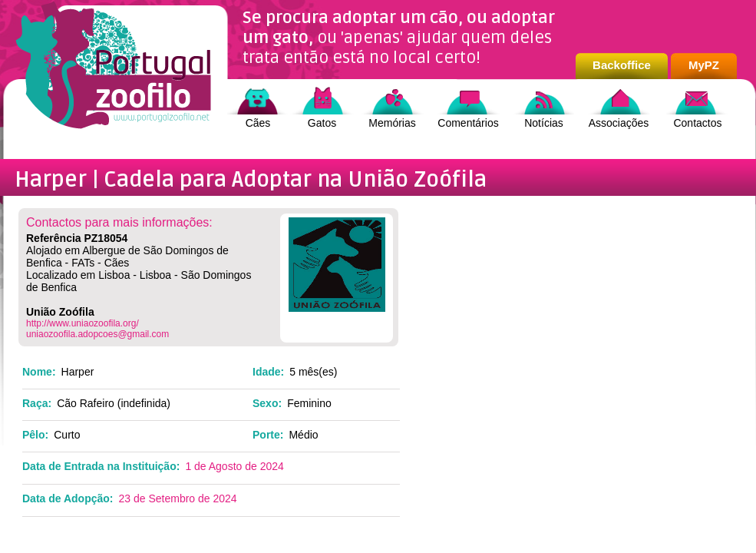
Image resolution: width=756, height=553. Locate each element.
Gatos (322, 123)
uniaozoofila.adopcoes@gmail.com (97, 334)
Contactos (697, 123)
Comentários (468, 123)
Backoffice (622, 65)
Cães (258, 123)
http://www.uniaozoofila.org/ (83, 323)
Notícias (544, 123)
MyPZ (704, 65)
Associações (619, 123)
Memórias (392, 123)
